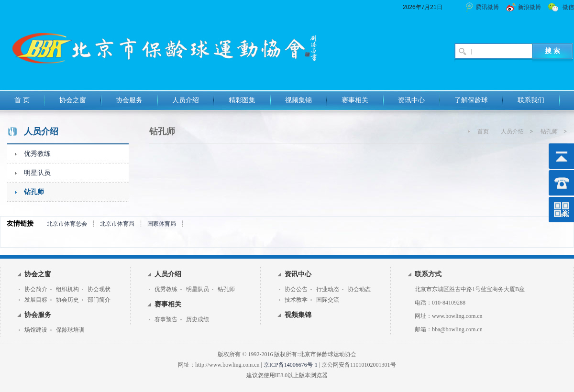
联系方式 (428, 274)
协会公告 (296, 289)
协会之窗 (73, 100)
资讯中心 (411, 100)
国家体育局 (162, 224)
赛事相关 (355, 100)
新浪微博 (530, 7)
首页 (483, 131)
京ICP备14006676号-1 (291, 365)
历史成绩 (198, 319)
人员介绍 (186, 100)
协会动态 (359, 289)
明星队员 (37, 173)
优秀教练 (37, 154)
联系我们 (531, 100)
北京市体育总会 (67, 224)
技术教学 (296, 300)
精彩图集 (242, 100)
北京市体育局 (117, 224)
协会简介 (36, 289)
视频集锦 (298, 100)
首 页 (22, 100)
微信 (568, 7)
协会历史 (67, 300)
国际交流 (328, 300)
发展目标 (36, 300)
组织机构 (67, 289)
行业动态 (328, 289)
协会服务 (129, 100)
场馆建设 (36, 330)
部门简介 (99, 300)
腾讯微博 (487, 7)
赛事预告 (166, 319)
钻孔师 (34, 192)
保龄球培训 (70, 330)
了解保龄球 (471, 100)
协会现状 (99, 289)
